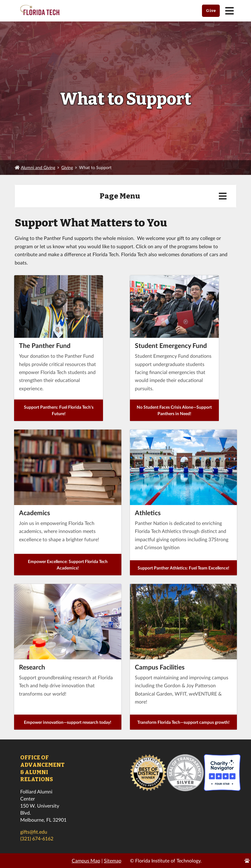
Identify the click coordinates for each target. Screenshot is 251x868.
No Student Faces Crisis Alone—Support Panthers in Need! (174, 410)
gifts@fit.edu (34, 832)
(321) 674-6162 (37, 838)
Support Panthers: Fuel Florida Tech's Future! (59, 410)
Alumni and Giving (38, 167)
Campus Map (86, 860)
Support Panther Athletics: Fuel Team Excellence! (183, 568)
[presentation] (68, 467)
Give (211, 11)
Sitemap (113, 860)
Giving (67, 167)
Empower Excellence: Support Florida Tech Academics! (68, 565)
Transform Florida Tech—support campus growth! (183, 722)
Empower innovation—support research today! (68, 722)
